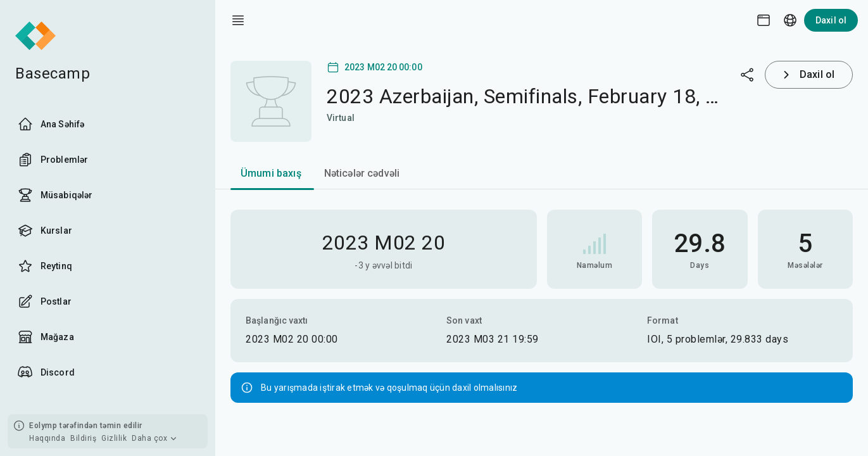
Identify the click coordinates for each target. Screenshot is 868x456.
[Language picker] (790, 20)
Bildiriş (83, 438)
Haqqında (47, 438)
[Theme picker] (764, 20)
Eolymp (43, 426)
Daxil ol (831, 20)
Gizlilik (114, 438)
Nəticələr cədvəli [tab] (362, 173)
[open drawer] (238, 20)
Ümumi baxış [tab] (271, 173)
